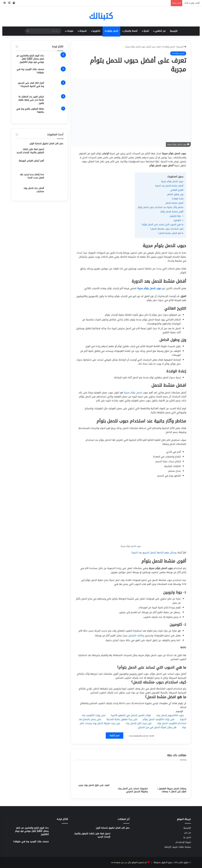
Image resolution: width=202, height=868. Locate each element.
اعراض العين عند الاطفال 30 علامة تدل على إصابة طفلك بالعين (31, 100)
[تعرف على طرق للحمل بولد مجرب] (92, 773)
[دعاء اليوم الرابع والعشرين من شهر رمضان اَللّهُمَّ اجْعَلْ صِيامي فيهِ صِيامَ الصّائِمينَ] (55, 60)
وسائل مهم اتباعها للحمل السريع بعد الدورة (154, 553)
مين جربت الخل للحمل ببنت (139, 723)
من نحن (187, 833)
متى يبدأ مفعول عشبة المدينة (122, 719)
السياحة (83, 31)
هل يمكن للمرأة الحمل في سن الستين (157, 727)
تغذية (146, 31)
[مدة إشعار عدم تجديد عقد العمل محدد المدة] (55, 179)
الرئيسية (174, 31)
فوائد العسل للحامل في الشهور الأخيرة (131, 715)
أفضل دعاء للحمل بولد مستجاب (34, 190)
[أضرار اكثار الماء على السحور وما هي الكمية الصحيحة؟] (55, 87)
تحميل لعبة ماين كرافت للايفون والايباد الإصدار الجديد (30, 151)
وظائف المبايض (136, 636)
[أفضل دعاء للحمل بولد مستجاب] (55, 191)
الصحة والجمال (131, 31)
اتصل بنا (187, 837)
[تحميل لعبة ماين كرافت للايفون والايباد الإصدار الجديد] (55, 152)
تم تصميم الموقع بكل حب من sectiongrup (129, 862)
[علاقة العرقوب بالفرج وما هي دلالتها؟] (55, 113)
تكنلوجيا (96, 31)
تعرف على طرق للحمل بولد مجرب (94, 785)
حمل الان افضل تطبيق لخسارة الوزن (46, 144)
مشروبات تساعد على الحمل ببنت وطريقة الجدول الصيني (133, 790)
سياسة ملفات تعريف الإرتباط (178, 847)
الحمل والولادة (111, 31)
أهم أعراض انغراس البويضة (31, 161)
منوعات (70, 31)
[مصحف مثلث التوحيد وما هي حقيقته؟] (55, 74)
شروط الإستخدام (183, 842)
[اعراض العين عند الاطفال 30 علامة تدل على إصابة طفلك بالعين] (55, 100)
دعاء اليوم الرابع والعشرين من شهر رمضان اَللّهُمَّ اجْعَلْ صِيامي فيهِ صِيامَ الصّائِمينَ (30, 59)
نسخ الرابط (115, 736)
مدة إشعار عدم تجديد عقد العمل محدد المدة (32, 176)
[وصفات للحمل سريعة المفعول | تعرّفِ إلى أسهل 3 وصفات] (169, 774)
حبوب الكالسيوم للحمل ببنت (170, 715)
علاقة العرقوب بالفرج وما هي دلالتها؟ (30, 111)
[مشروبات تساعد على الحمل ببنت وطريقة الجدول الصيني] (131, 774)
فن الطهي (160, 31)
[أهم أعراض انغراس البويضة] (55, 165)
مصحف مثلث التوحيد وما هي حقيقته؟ (30, 71)
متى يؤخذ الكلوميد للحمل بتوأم (159, 719)
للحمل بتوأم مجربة (133, 393)
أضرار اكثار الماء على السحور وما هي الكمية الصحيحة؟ (31, 85)
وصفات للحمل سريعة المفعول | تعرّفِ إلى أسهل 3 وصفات (172, 790)
